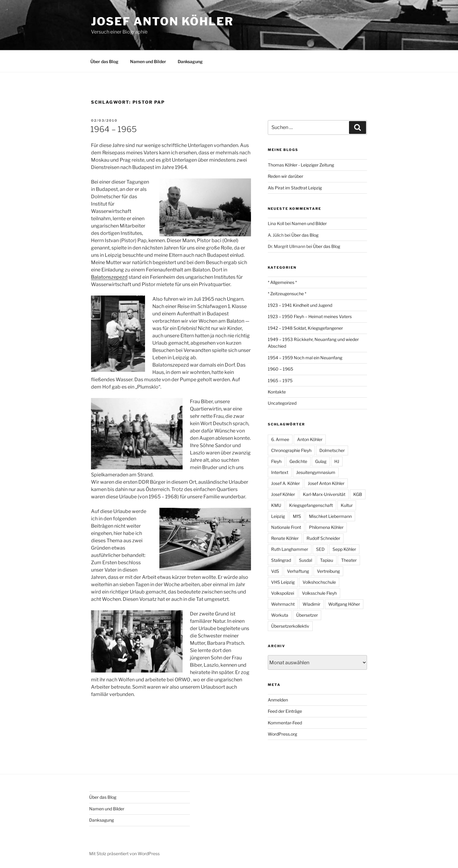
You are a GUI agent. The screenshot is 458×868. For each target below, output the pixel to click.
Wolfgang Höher (344, 604)
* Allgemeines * (282, 282)
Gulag (321, 461)
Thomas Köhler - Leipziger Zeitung (301, 165)
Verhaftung (298, 571)
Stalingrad (281, 560)
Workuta (280, 615)
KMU (276, 505)
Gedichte (298, 461)
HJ (337, 461)
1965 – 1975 (280, 380)
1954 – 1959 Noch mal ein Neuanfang (305, 358)
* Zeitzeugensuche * (287, 294)
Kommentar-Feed (285, 723)
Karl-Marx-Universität (324, 494)
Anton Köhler (310, 439)
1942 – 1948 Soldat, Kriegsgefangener (305, 328)
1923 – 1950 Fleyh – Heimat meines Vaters (310, 316)
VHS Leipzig (283, 582)
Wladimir (311, 604)
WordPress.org (282, 734)
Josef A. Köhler (285, 483)
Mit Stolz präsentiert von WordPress (124, 854)
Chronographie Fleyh (291, 450)
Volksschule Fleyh (319, 593)
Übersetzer (307, 615)
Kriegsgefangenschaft (311, 505)
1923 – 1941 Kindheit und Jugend (300, 305)
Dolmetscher (332, 450)
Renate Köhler (285, 538)
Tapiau (327, 560)
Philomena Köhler (326, 527)
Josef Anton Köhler (162, 21)
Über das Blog (104, 61)
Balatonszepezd (109, 277)
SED (320, 549)
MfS (297, 516)
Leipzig (278, 516)
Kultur (347, 505)
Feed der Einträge (285, 711)
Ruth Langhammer (290, 549)
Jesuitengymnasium (316, 472)
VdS (275, 571)
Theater (349, 560)
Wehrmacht (283, 604)
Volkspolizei (283, 593)
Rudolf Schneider (323, 538)
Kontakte (277, 392)
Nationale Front (286, 527)
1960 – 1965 (280, 369)
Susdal (305, 560)
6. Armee (280, 439)
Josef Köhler (283, 494)
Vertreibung (328, 571)
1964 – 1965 (114, 129)
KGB (358, 494)
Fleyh (276, 461)
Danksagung (190, 61)
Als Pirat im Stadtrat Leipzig (295, 188)
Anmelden (278, 700)
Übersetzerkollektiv (290, 626)
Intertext (280, 472)
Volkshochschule (319, 582)
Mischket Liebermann (330, 516)
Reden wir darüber (285, 176)
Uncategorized (282, 403)
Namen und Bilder (148, 61)
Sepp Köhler (344, 549)
